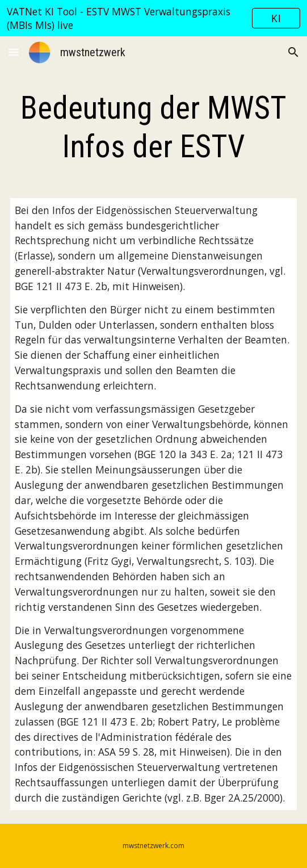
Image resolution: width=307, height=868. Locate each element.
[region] (153, 18)
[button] (14, 52)
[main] (153, 127)
